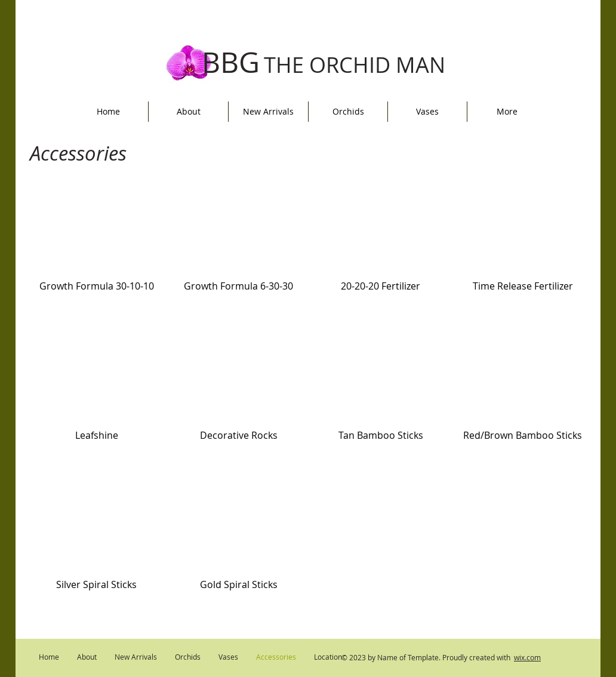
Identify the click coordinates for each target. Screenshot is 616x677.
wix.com (527, 657)
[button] (96, 255)
